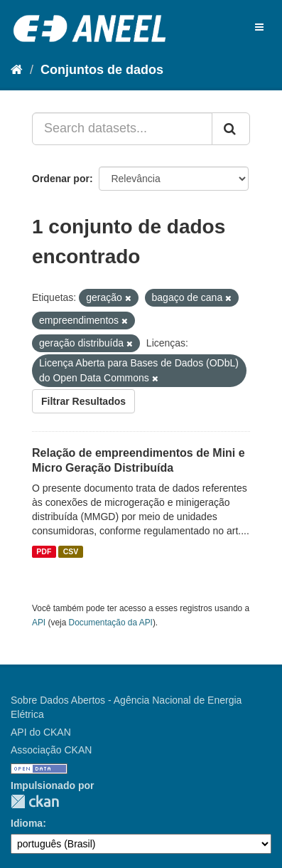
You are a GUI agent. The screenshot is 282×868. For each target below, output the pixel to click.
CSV (71, 551)
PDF (44, 551)
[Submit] (231, 129)
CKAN (35, 801)
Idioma (27, 823)
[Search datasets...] (122, 129)
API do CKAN (41, 732)
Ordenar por (61, 179)
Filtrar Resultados (83, 401)
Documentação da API (111, 623)
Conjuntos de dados (102, 70)
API (39, 623)
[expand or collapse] (259, 27)
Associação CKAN (51, 750)
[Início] (17, 70)
